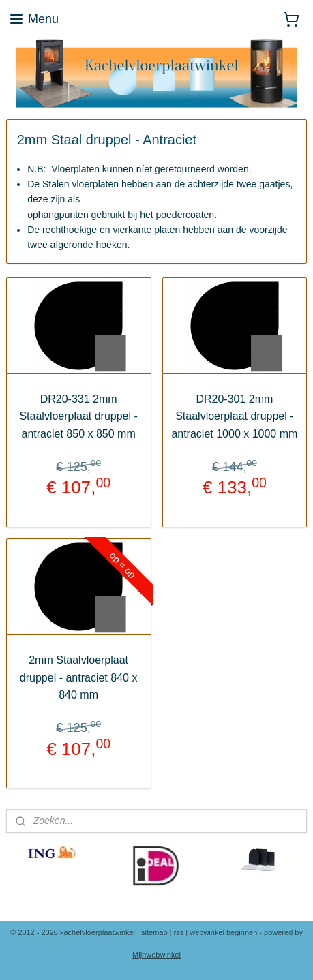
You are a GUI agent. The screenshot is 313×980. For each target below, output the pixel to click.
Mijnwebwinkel (156, 955)
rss (179, 932)
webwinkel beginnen (223, 932)
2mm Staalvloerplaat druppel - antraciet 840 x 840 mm (79, 677)
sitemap (154, 932)
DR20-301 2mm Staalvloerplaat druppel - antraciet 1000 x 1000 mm (234, 416)
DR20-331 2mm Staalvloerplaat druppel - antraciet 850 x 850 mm (78, 416)
